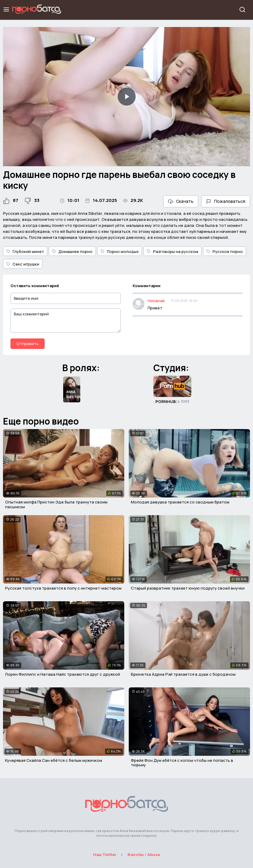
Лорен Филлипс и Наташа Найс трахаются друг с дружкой (63, 674)
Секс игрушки (23, 264)
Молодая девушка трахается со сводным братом (180, 502)
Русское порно (225, 251)
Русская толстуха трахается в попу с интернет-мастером (63, 588)
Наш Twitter (105, 854)
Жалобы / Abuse (144, 854)
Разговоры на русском (172, 251)
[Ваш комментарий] (66, 320)
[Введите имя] (66, 298)
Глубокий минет (25, 251)
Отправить (28, 344)
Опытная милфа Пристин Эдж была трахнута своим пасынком (56, 504)
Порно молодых (120, 251)
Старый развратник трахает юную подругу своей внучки (188, 588)
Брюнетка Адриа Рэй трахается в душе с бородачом (183, 674)
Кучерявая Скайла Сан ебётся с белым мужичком (54, 760)
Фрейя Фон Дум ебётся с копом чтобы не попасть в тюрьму (182, 763)
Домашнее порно (72, 251)
